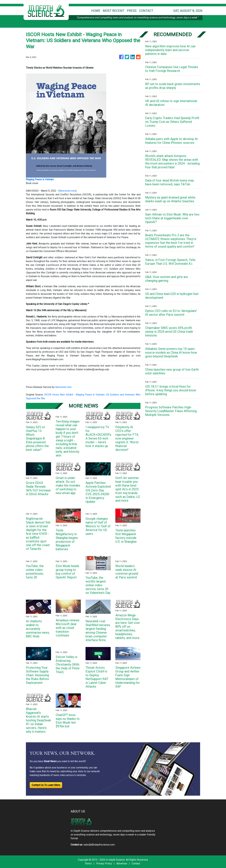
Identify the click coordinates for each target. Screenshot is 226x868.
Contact (136, 864)
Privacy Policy (104, 864)
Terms (88, 864)
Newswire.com (67, 191)
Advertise (122, 864)
